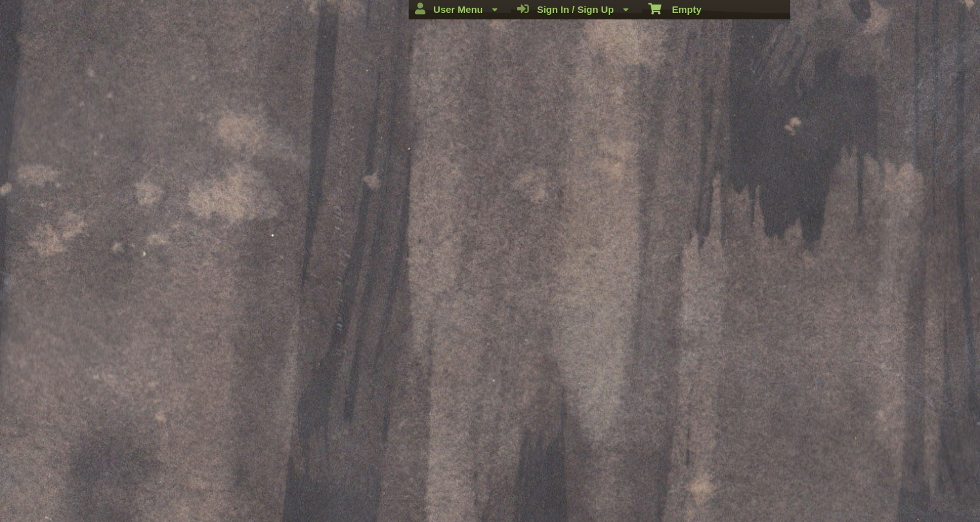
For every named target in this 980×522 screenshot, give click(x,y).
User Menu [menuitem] (456, 9)
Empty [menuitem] (675, 8)
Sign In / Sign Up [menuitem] (573, 9)
